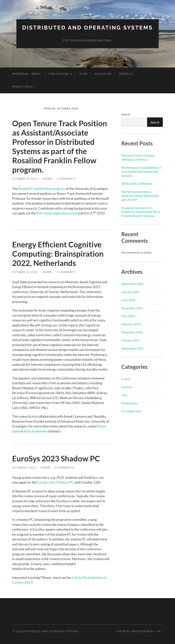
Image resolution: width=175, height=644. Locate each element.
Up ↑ (160, 631)
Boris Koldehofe (36, 431)
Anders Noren (142, 631)
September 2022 (132, 348)
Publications (59, 74)
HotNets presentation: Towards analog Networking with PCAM (140, 196)
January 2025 (130, 292)
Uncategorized (131, 411)
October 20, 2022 (25, 179)
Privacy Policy (23, 87)
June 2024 (128, 300)
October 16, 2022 (25, 272)
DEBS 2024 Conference (137, 183)
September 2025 (132, 284)
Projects (126, 74)
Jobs (124, 395)
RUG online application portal (57, 213)
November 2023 (132, 308)
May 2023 (128, 316)
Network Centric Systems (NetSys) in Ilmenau (138, 157)
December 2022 (132, 332)
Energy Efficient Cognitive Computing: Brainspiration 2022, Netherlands (58, 254)
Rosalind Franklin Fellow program (42, 189)
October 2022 (131, 340)
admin (47, 179)
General (127, 387)
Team (83, 74)
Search (126, 114)
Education (103, 74)
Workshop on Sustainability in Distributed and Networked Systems (141, 172)
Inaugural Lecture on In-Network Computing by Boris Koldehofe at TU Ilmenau (141, 212)
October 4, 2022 (24, 468)
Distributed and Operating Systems (87, 28)
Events (126, 379)
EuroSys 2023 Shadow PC (56, 459)
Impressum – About (27, 74)
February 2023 (131, 324)
